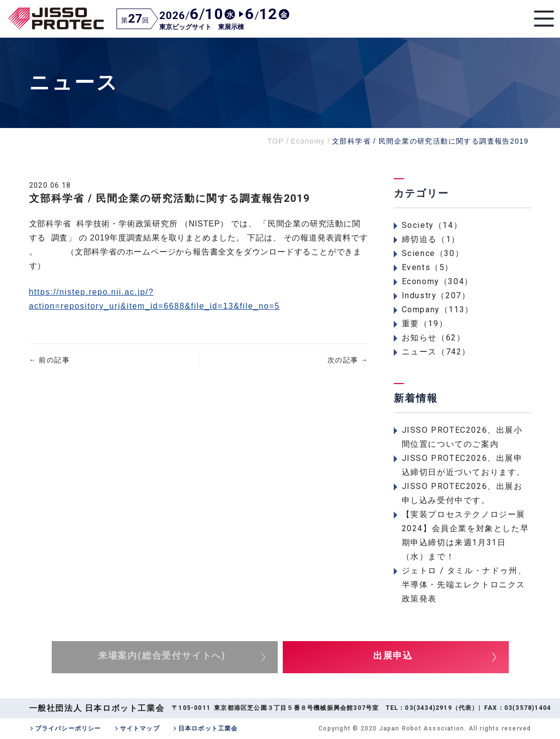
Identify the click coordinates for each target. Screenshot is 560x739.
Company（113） (438, 310)
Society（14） (432, 225)
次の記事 (348, 360)
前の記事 (49, 360)
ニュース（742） (436, 352)
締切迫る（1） (431, 239)
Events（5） (428, 267)
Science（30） (433, 253)
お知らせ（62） (434, 338)
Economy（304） (437, 281)
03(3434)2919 (428, 708)
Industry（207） (436, 295)
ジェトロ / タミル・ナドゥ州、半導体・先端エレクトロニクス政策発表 (464, 585)
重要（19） (425, 324)
